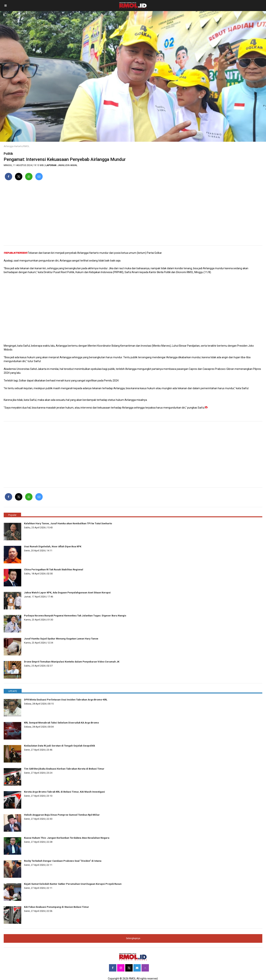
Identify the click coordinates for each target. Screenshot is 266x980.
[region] (133, 214)
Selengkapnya (133, 938)
